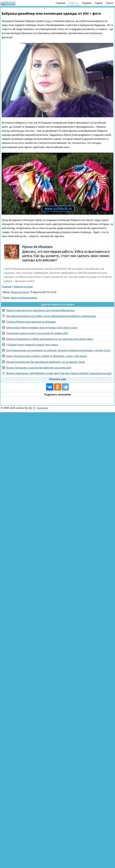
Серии (99, 3)
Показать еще (58, 379)
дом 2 (49, 21)
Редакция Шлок (20, 292)
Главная (60, 3)
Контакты (43, 408)
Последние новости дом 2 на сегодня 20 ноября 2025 (37, 333)
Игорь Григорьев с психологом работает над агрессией (39, 368)
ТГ (35, 408)
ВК (30, 408)
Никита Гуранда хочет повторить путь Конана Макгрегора (40, 310)
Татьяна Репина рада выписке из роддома (31, 322)
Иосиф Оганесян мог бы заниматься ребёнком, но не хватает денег (46, 362)
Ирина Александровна (24, 298)
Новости (74, 3)
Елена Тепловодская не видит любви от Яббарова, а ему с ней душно (46, 356)
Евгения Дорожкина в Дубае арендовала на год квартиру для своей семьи (49, 339)
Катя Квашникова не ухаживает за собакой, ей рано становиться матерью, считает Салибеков (60, 350)
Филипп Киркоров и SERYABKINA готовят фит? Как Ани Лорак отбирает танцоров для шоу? (59, 373)
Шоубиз (87, 3)
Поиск (110, 3)
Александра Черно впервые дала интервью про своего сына (42, 328)
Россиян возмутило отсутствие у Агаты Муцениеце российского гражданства (51, 316)
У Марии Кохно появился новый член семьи (32, 345)
